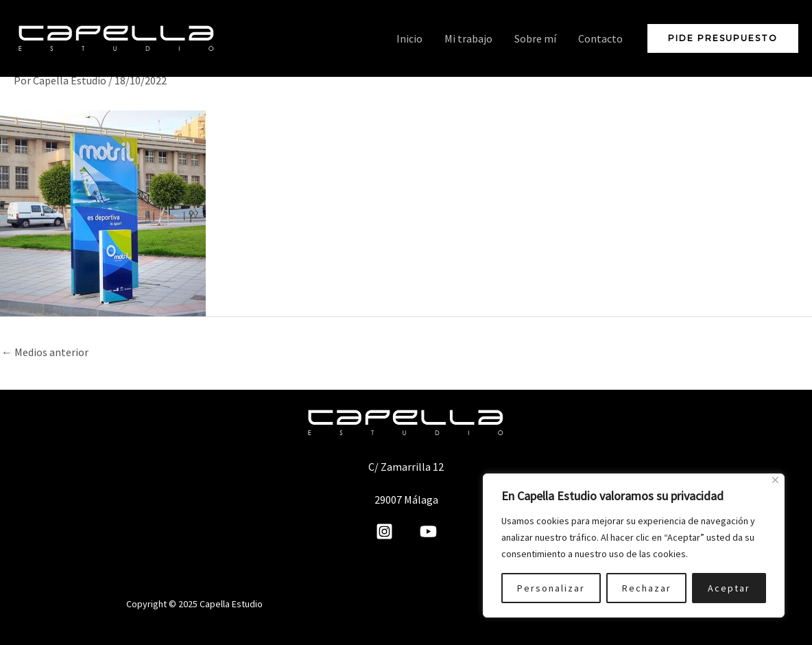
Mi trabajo (468, 38)
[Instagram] (384, 531)
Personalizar (551, 588)
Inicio (409, 38)
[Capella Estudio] (117, 37)
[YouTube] (428, 531)
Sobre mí (535, 38)
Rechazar (647, 588)
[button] (723, 38)
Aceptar (729, 588)
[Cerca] (775, 480)
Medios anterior (45, 352)
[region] (634, 546)
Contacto (600, 38)
